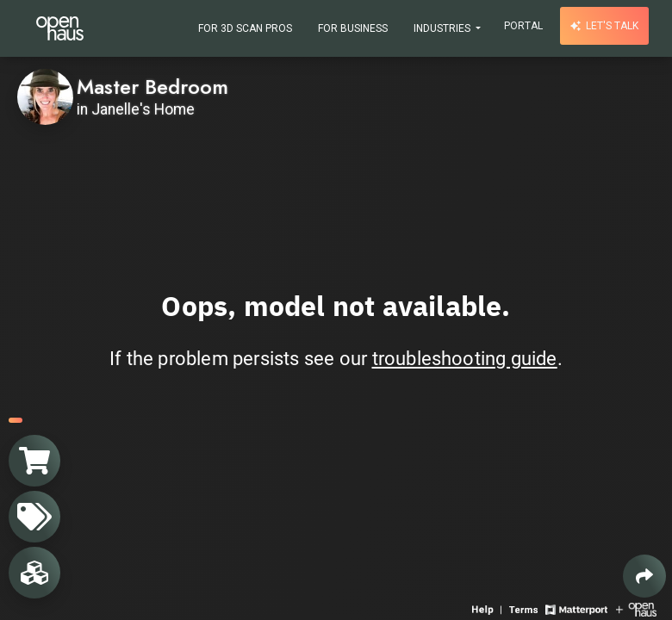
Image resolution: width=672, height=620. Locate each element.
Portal (523, 26)
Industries (443, 28)
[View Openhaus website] (636, 608)
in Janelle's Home (136, 109)
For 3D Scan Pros (245, 28)
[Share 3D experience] (644, 576)
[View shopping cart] (34, 461)
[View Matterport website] (576, 608)
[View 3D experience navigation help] (488, 608)
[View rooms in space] (34, 573)
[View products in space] (34, 517)
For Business (353, 28)
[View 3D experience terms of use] (525, 608)
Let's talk (604, 26)
